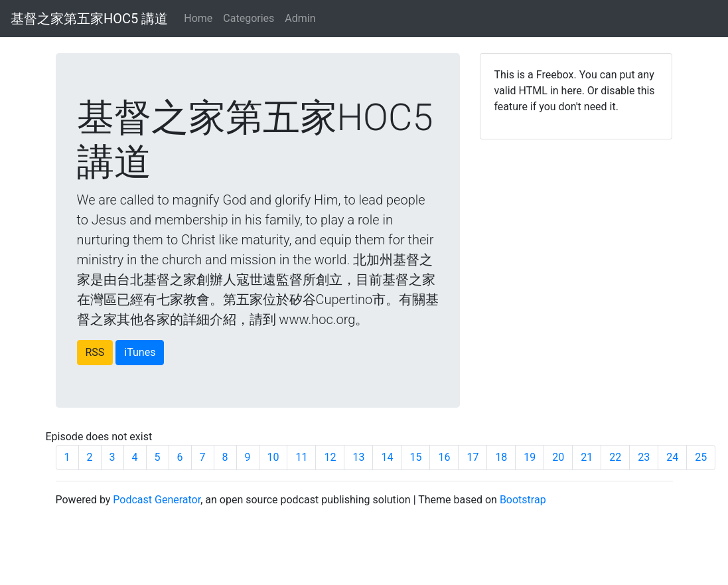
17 (473, 457)
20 (558, 457)
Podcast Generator (157, 500)
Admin (300, 18)
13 (358, 457)
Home (198, 18)
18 (501, 457)
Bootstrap (523, 500)
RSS (95, 352)
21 (587, 457)
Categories (249, 18)
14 (387, 457)
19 (530, 457)
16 (444, 457)
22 (615, 457)
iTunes (140, 352)
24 (672, 457)
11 (301, 457)
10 (273, 457)
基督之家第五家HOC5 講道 (89, 19)
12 (330, 457)
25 (701, 457)
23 (644, 457)
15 (415, 457)
